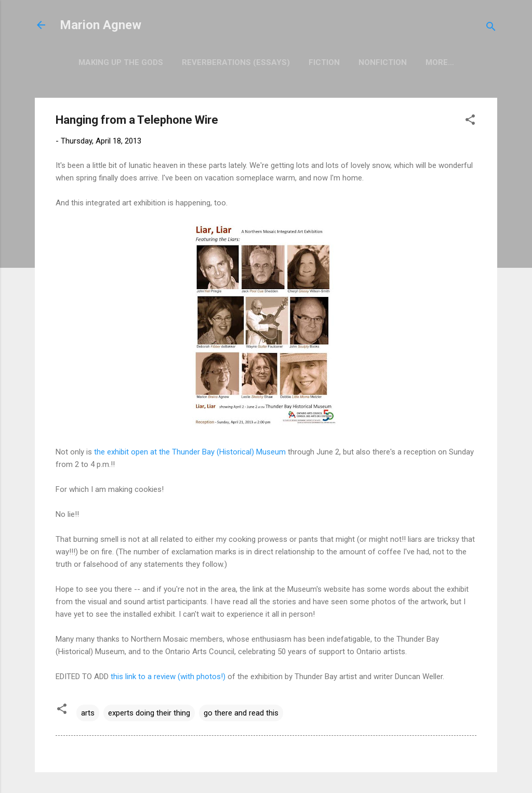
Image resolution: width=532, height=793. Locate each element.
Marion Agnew (101, 25)
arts (88, 713)
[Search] (491, 28)
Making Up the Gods (121, 62)
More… (440, 62)
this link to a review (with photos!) (168, 677)
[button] (470, 121)
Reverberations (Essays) (236, 62)
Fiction (324, 62)
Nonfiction (383, 62)
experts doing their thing (149, 713)
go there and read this (241, 713)
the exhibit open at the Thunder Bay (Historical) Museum (190, 452)
